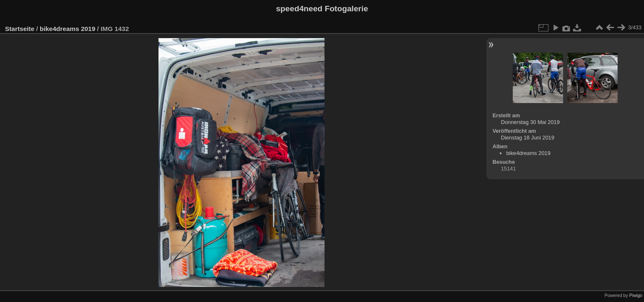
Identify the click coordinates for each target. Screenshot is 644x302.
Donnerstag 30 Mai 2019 (530, 122)
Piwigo (636, 295)
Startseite (20, 29)
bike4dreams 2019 (68, 29)
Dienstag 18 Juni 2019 (528, 138)
